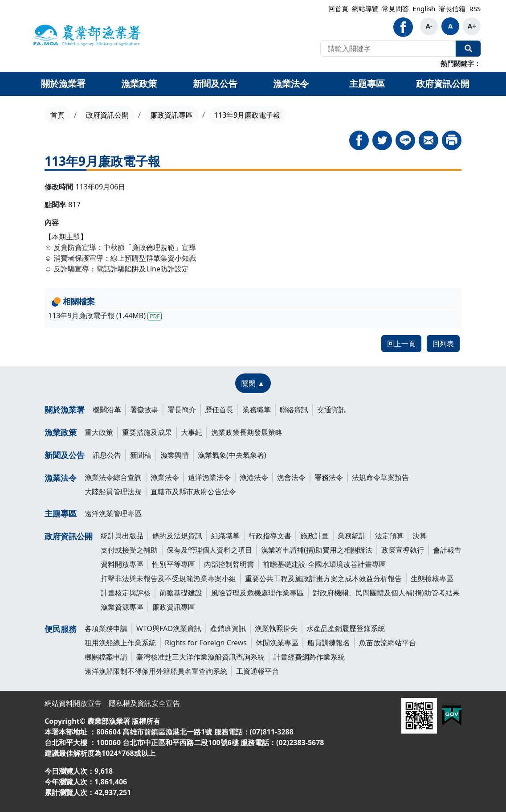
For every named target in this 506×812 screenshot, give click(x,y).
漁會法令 (291, 477)
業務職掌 (257, 410)
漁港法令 (254, 477)
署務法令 (329, 477)
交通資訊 (331, 410)
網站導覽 (365, 8)
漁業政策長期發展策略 (247, 432)
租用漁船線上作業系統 (120, 643)
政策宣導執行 (403, 550)
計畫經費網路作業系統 (309, 657)
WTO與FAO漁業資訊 (169, 628)
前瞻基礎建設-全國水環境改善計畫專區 (324, 564)
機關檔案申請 (106, 657)
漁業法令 (61, 478)
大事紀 (192, 432)
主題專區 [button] (367, 84)
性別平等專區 (174, 564)
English (424, 8)
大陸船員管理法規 (113, 492)
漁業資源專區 (122, 607)
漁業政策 (61, 432)
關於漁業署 (65, 410)
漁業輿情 (175, 455)
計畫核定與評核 (126, 593)
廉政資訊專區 (171, 115)
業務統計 (352, 536)
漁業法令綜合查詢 (113, 477)
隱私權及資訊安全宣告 (144, 703)
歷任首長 (219, 410)
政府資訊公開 (107, 115)
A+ (472, 26)
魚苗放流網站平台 (388, 643)
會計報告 (447, 550)
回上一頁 (401, 344)
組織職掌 (225, 536)
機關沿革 (107, 410)
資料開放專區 (122, 564)
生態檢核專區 (432, 578)
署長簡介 (182, 410)
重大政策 (99, 432)
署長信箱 (452, 8)
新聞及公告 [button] (215, 84)
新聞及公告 (65, 455)
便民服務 (61, 629)
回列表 (443, 344)
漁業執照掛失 (276, 628)
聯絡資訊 (294, 410)
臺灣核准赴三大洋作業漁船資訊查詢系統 (200, 657)
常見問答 (396, 8)
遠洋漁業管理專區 (113, 513)
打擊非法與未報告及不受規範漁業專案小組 (168, 578)
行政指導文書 (270, 536)
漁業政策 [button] (139, 84)
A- (429, 26)
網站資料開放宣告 (73, 703)
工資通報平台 (257, 671)
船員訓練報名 (329, 643)
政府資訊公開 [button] (443, 84)
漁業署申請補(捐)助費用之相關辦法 (317, 550)
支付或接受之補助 (129, 550)
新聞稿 (141, 455)
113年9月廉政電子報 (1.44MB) (105, 316)
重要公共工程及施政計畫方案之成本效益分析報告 (323, 578)
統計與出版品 (122, 536)
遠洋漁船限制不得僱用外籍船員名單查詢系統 (156, 671)
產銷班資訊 (228, 628)
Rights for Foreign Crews (206, 643)
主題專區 (61, 513)
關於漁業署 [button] (63, 84)
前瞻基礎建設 (181, 593)
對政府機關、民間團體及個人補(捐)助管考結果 (386, 593)
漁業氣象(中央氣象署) (232, 455)
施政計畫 (314, 536)
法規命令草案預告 (380, 477)
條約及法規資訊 (177, 536)
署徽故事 (144, 410)
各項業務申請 (106, 628)
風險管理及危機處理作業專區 (257, 593)
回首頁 (338, 8)
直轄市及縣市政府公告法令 (193, 492)
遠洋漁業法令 (209, 477)
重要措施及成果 (147, 432)
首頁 (57, 115)
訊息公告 (107, 455)
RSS (475, 8)
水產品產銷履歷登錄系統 (346, 628)
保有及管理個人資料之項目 (209, 550)
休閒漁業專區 (277, 643)
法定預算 (389, 536)
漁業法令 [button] (291, 84)
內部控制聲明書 (229, 564)
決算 (420, 536)
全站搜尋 (468, 49)
